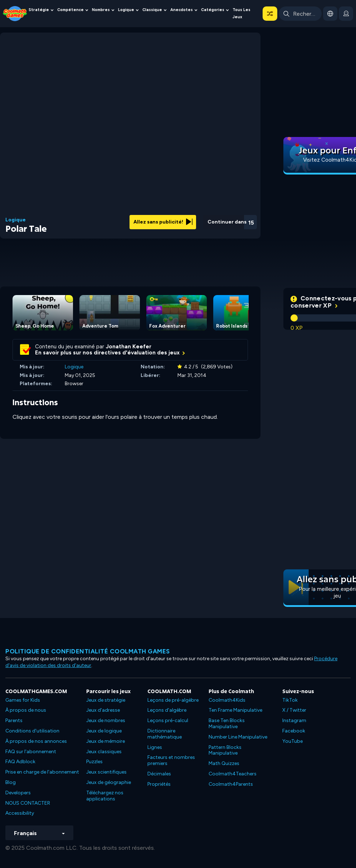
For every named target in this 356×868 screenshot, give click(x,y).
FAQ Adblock (20, 762)
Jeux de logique (104, 731)
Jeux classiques (104, 752)
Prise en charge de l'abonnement (42, 772)
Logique (126, 10)
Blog (11, 782)
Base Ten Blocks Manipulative (227, 724)
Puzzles (94, 762)
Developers (18, 793)
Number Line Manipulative (238, 737)
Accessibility (20, 813)
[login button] (346, 14)
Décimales (159, 774)
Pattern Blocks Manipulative (225, 750)
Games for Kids (23, 700)
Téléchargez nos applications (105, 796)
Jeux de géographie (109, 782)
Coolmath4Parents (231, 784)
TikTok (290, 700)
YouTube (292, 741)
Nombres (101, 10)
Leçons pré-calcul (168, 720)
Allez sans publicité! (163, 222)
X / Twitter (294, 710)
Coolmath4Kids (227, 700)
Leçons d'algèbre (167, 710)
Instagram (294, 720)
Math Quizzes (224, 763)
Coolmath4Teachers (233, 774)
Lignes (155, 747)
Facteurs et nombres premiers (171, 760)
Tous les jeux (242, 13)
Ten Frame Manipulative (235, 710)
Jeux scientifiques (106, 772)
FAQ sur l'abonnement (31, 752)
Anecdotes (182, 10)
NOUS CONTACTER (28, 803)
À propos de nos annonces (36, 741)
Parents (14, 720)
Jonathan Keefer (129, 347)
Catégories (213, 10)
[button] (270, 14)
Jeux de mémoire (106, 741)
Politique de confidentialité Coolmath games (88, 651)
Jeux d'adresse (103, 710)
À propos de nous (26, 710)
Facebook (294, 731)
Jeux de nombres (106, 720)
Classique (152, 10)
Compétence (70, 10)
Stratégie (39, 10)
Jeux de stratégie (106, 700)
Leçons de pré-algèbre (173, 700)
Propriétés (159, 784)
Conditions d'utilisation (32, 731)
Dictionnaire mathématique (165, 734)
